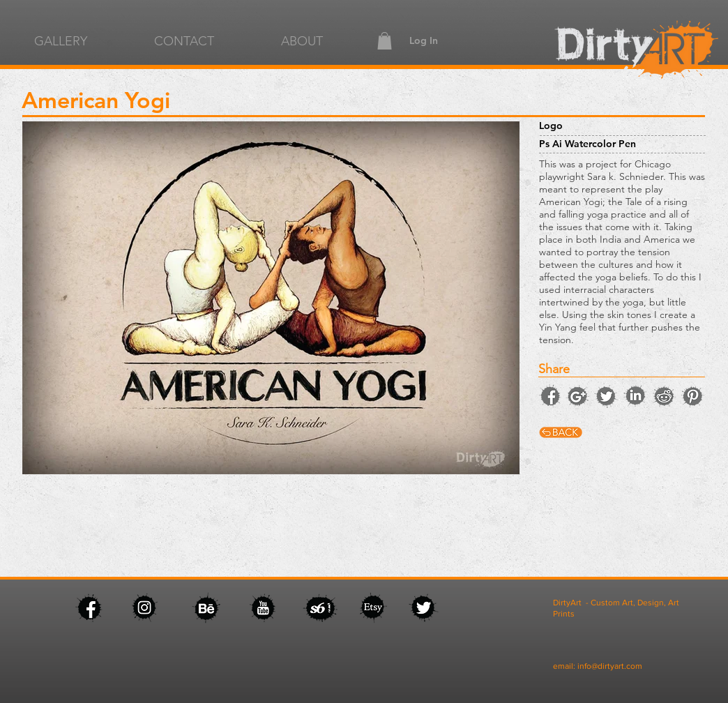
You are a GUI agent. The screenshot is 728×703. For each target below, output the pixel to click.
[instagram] (578, 396)
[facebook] (550, 395)
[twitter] (606, 396)
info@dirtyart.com (610, 666)
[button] (385, 41)
